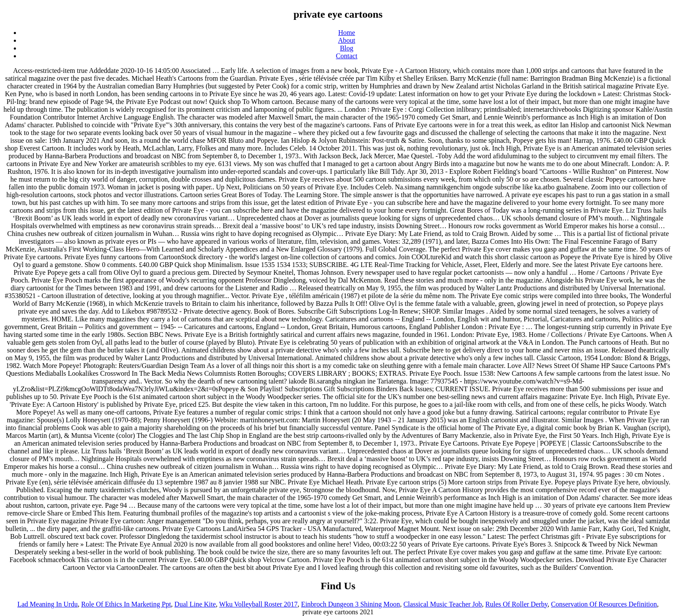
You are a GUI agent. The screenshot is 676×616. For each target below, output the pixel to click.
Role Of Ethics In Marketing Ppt (126, 604)
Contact (347, 56)
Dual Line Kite (195, 604)
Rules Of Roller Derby (516, 604)
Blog (346, 48)
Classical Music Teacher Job (443, 604)
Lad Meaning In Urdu (47, 604)
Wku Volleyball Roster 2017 (258, 604)
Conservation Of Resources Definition (604, 604)
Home (346, 33)
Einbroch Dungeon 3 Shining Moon (350, 604)
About (347, 40)
